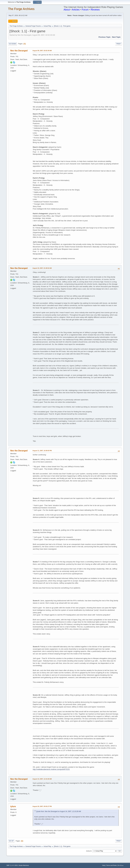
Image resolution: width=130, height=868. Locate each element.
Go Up (11, 841)
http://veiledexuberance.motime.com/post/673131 (51, 769)
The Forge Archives (21, 9)
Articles (76, 10)
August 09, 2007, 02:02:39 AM (42, 51)
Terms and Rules (111, 865)
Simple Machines (24, 865)
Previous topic (105, 37)
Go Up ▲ (121, 865)
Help (104, 865)
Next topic (116, 37)
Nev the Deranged (19, 51)
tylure (13, 806)
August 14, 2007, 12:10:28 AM (42, 779)
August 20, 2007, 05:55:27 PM (42, 806)
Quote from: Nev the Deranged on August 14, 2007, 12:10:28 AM (59, 811)
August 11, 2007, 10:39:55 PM (42, 451)
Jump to (89, 851)
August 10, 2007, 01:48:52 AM (42, 268)
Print (119, 44)
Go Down (12, 44)
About (67, 10)
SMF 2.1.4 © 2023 (12, 865)
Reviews (95, 10)
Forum (85, 10)
